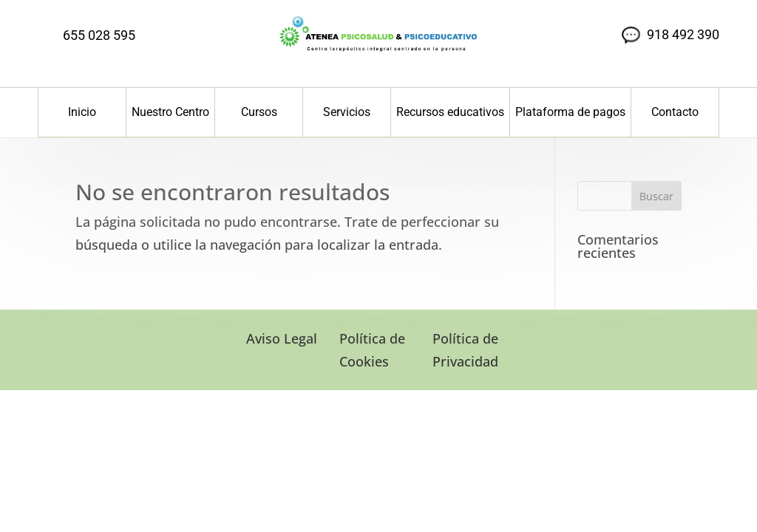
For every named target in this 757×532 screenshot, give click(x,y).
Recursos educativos (450, 112)
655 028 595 (99, 35)
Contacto (675, 112)
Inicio (82, 112)
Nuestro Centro (170, 112)
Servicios (347, 112)
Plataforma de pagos (570, 112)
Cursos (259, 112)
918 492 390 (683, 34)
